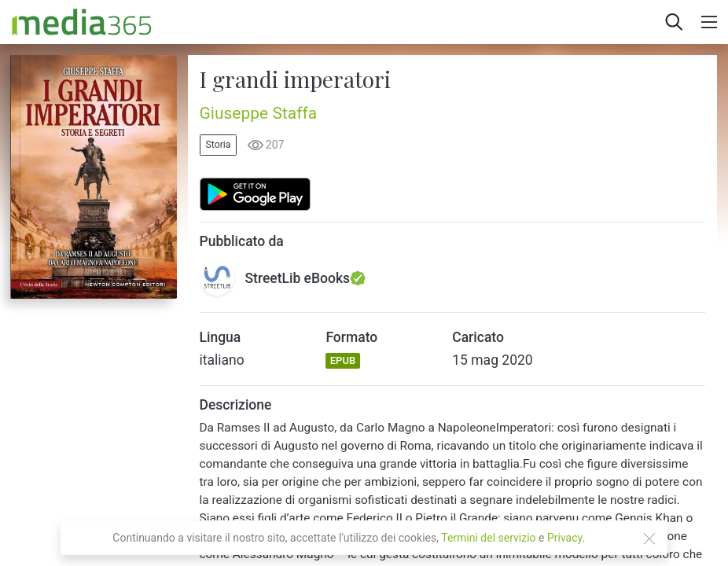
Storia (219, 145)
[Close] (649, 538)
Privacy (565, 538)
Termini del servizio (488, 538)
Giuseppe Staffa (259, 113)
